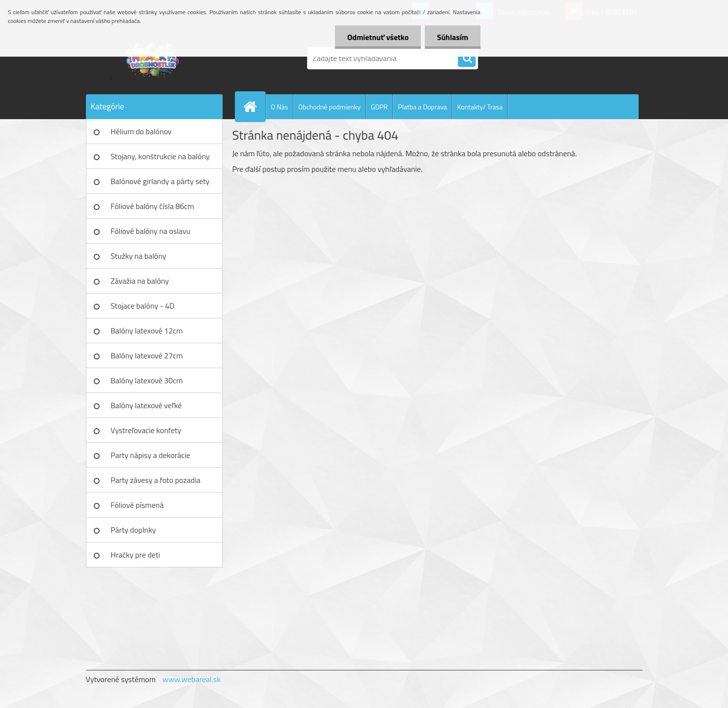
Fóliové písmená (137, 505)
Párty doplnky (134, 530)
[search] (467, 59)
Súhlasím (453, 37)
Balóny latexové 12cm (147, 331)
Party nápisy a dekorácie (151, 455)
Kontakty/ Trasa (480, 107)
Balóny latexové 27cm (147, 355)
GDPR (380, 107)
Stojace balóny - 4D (143, 306)
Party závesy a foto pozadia (156, 480)
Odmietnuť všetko (378, 37)
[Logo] (153, 58)
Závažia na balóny (140, 281)
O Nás (280, 107)
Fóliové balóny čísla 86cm (153, 206)
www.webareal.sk (191, 679)
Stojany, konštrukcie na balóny (160, 156)
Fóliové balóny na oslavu (151, 231)
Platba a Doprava (422, 107)
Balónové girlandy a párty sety (160, 181)
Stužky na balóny (139, 256)
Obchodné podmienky (330, 107)
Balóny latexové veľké (146, 405)
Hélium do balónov (141, 131)
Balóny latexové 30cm (147, 380)
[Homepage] (254, 106)
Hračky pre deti (135, 555)
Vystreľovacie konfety (146, 430)
